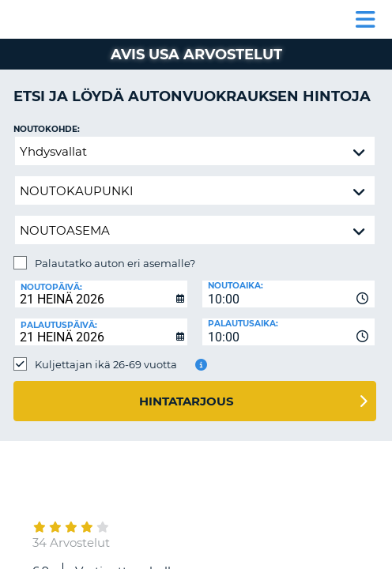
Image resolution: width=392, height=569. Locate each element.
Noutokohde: (47, 129)
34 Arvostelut (71, 543)
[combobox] (288, 294)
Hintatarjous (187, 401)
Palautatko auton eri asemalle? (115, 263)
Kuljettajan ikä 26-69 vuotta (106, 364)
